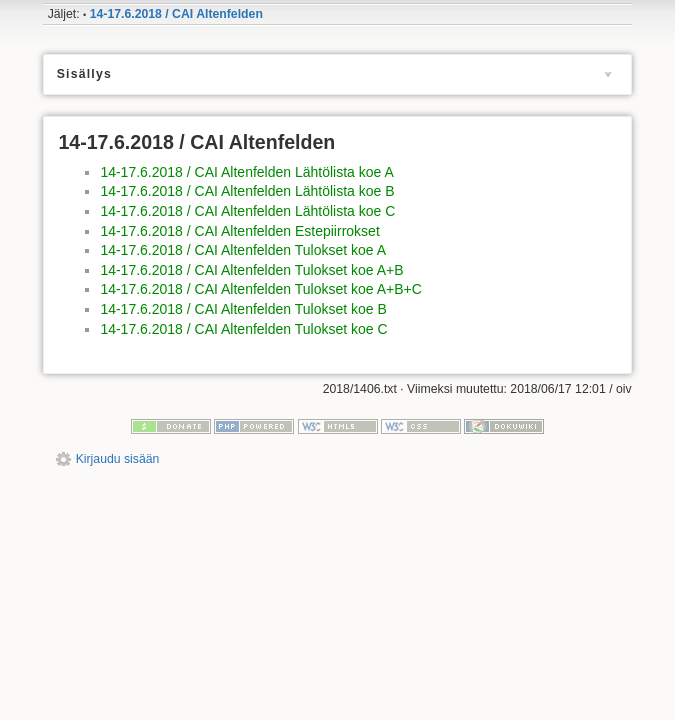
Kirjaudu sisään (118, 459)
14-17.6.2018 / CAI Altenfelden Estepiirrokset (239, 231)
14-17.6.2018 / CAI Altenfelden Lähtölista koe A (246, 172)
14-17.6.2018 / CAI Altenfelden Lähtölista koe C (247, 211)
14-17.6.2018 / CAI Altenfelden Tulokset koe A (243, 250)
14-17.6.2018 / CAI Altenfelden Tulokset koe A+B (251, 270)
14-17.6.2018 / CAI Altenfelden (176, 14)
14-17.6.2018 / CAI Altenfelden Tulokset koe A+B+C (260, 289)
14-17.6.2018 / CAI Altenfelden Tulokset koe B (243, 309)
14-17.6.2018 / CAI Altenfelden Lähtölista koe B (247, 191)
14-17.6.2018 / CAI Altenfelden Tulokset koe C (243, 329)
